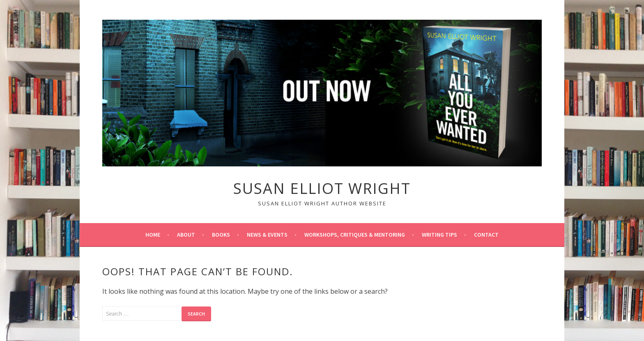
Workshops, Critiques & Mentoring (355, 235)
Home (153, 235)
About (186, 235)
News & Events (267, 235)
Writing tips (439, 235)
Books (221, 235)
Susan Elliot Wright (322, 188)
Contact (486, 235)
